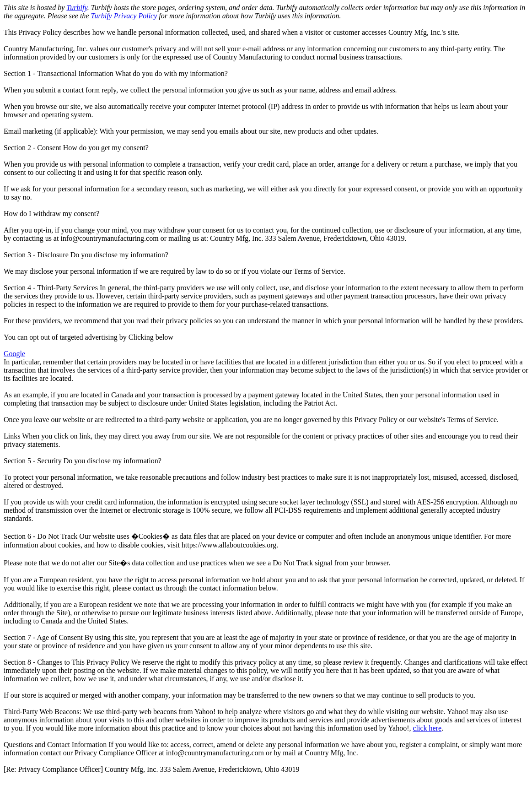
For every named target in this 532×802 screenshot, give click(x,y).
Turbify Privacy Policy (124, 16)
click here (427, 728)
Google (14, 354)
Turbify (77, 8)
